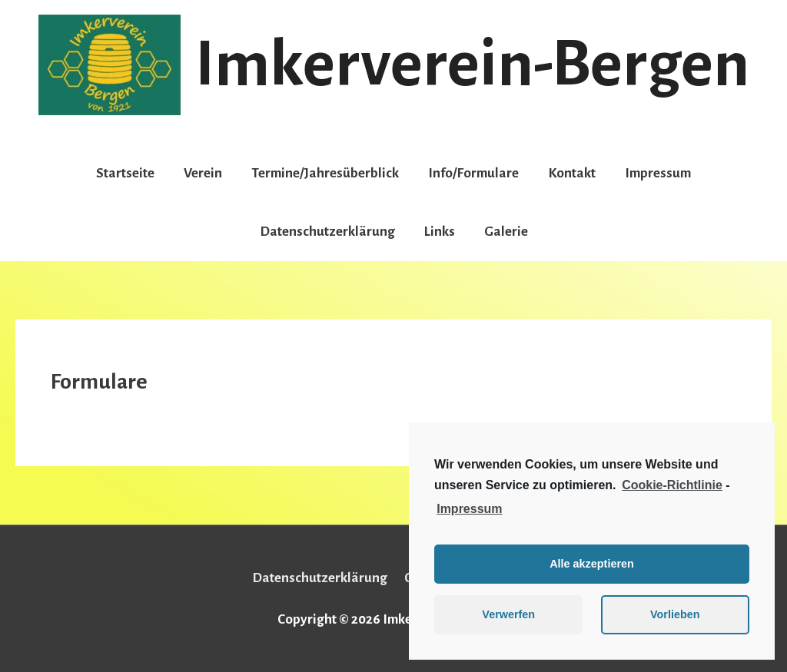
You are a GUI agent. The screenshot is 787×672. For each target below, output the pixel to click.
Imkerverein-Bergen (472, 64)
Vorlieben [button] (675, 614)
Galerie (506, 232)
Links (440, 232)
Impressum (658, 173)
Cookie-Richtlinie (672, 485)
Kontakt (572, 173)
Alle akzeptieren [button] (592, 564)
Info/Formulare (473, 173)
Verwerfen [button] (508, 614)
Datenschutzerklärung (327, 232)
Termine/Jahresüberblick (325, 173)
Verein (203, 173)
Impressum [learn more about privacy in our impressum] (469, 509)
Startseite (125, 173)
